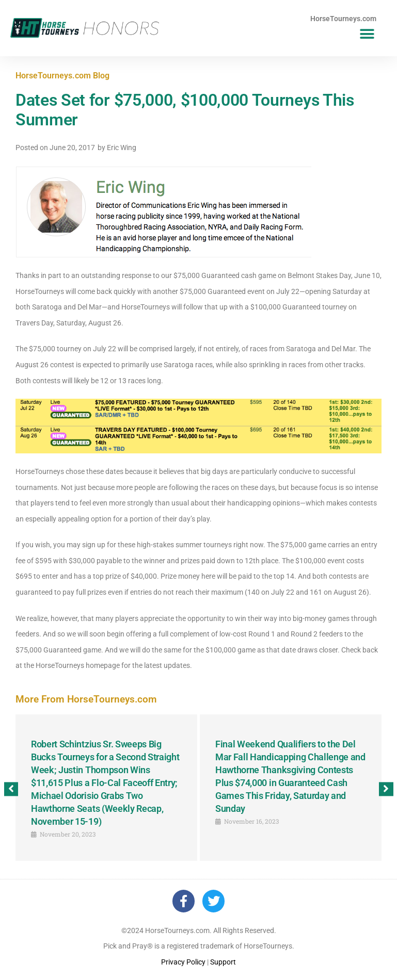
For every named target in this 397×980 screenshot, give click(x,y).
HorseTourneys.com (343, 19)
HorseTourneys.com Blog (62, 76)
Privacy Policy (183, 962)
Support (223, 962)
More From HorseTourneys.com (86, 699)
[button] (367, 34)
